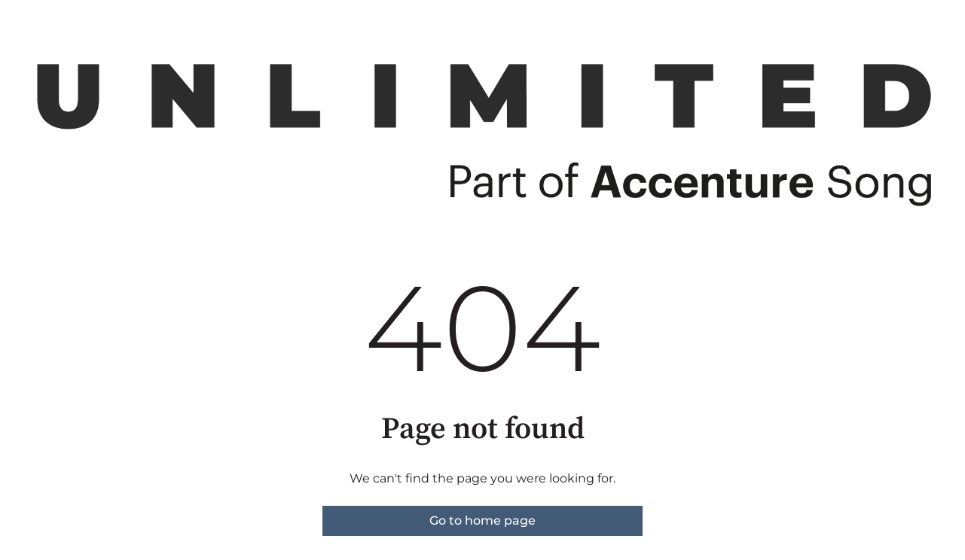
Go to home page (482, 520)
